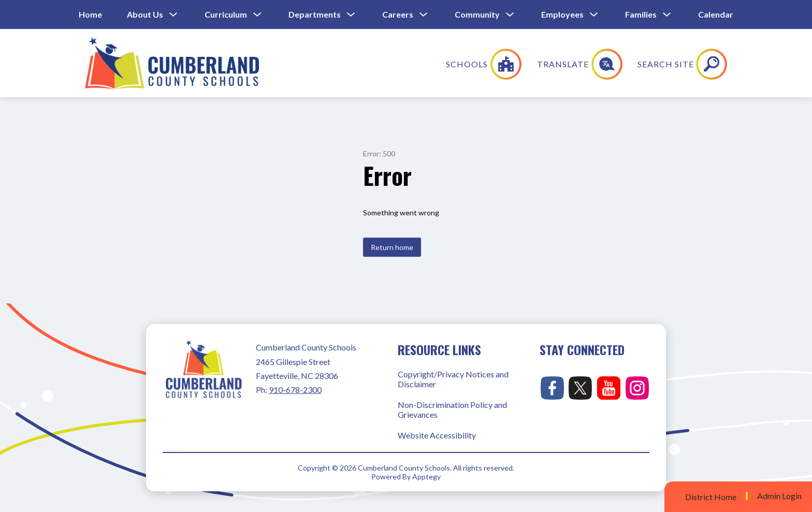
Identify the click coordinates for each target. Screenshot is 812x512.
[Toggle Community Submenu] (510, 15)
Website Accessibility (437, 435)
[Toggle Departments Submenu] (351, 15)
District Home (711, 497)
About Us (145, 14)
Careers (398, 14)
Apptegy (426, 477)
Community (477, 14)
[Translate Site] (649, 64)
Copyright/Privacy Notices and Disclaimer (453, 379)
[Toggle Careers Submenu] (424, 15)
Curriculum (226, 14)
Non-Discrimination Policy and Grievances (452, 409)
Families (641, 14)
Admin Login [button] (779, 496)
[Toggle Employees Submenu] (594, 15)
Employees (562, 14)
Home (90, 14)
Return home (392, 247)
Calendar (716, 14)
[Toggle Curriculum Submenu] (257, 15)
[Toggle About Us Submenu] (173, 15)
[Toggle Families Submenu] (667, 15)
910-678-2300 (295, 390)
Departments (315, 14)
